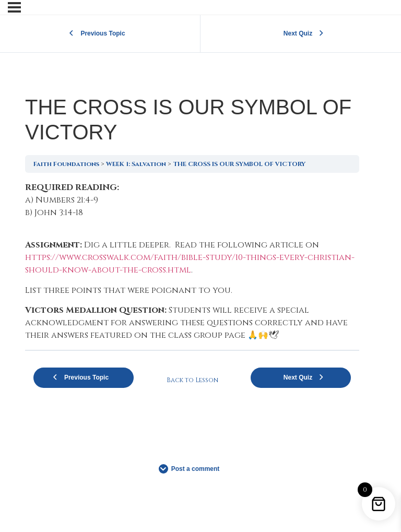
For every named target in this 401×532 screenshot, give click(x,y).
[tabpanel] (192, 261)
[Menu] (14, 7)
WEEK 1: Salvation (136, 164)
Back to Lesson (192, 380)
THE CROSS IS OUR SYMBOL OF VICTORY (239, 164)
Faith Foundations (66, 164)
